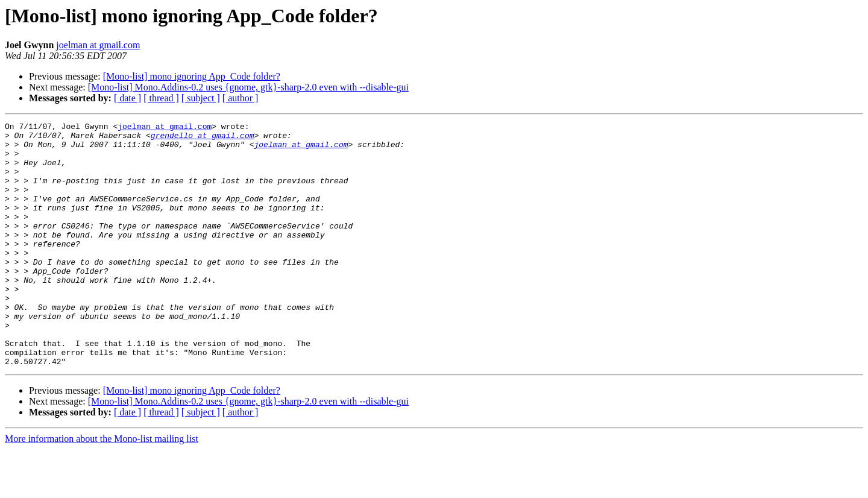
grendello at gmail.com (203, 139)
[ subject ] (201, 98)
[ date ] (127, 98)
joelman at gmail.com (98, 45)
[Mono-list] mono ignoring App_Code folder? (192, 76)
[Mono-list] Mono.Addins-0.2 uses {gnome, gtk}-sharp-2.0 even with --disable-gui (248, 87)
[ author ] (241, 98)
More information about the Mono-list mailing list (102, 487)
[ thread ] (161, 98)
